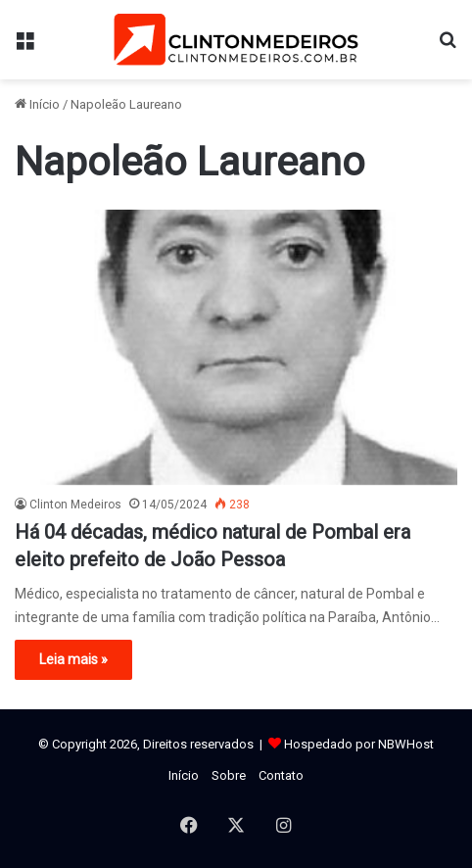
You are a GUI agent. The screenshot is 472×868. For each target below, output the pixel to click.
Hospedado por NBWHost (359, 744)
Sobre (229, 775)
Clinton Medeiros (75, 505)
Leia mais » (73, 659)
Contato (281, 775)
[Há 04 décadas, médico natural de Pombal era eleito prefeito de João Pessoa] (236, 347)
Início (37, 104)
